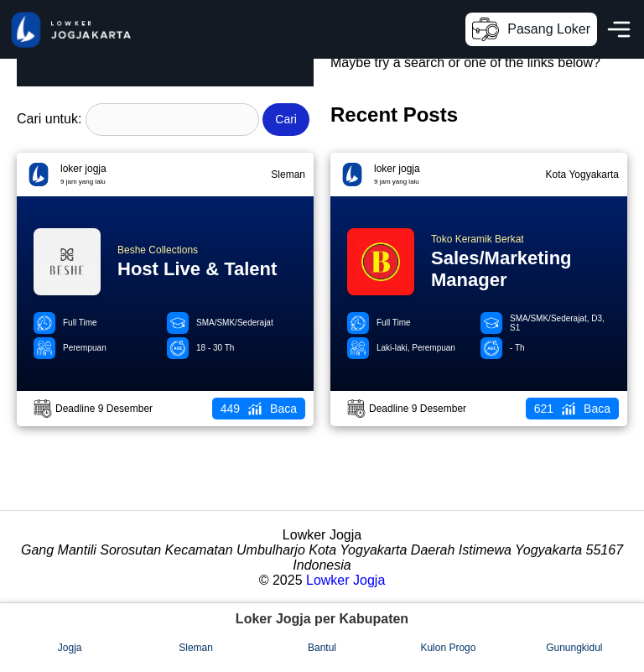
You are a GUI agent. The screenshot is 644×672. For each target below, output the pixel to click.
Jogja (70, 648)
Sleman (196, 648)
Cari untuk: (49, 119)
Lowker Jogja (345, 580)
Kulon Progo (448, 648)
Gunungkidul (574, 648)
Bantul (322, 648)
